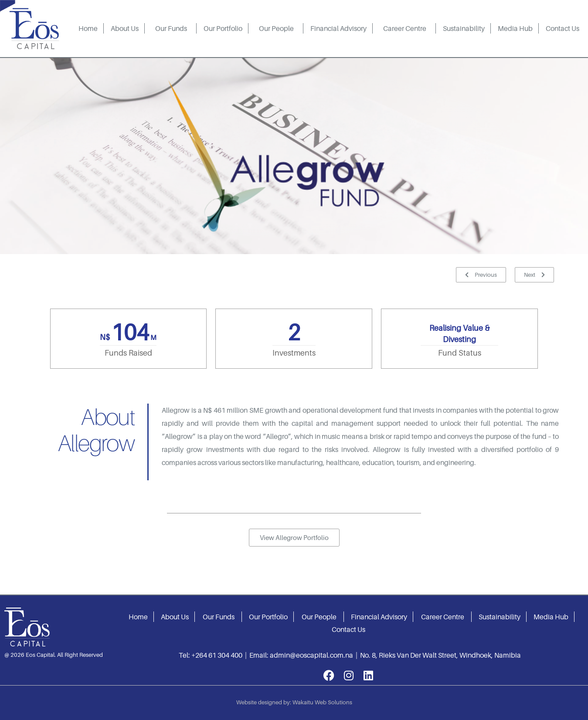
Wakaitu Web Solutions (322, 702)
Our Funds (171, 28)
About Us (125, 28)
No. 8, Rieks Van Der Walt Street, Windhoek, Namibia (440, 655)
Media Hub (515, 28)
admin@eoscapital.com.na (311, 655)
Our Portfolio (223, 28)
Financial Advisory (338, 28)
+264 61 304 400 (217, 655)
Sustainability (464, 28)
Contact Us (563, 28)
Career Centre (405, 28)
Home (88, 28)
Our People (276, 28)
